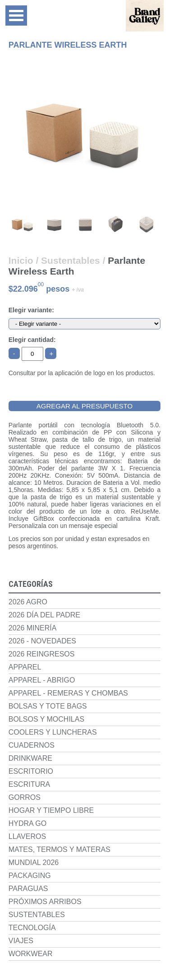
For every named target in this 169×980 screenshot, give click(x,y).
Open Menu (16, 16)
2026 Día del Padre (44, 615)
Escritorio (31, 771)
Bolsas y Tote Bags (48, 706)
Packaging (30, 876)
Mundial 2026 (34, 862)
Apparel (25, 667)
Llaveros (27, 836)
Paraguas (28, 889)
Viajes (21, 941)
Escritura (29, 784)
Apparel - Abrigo (42, 680)
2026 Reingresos (42, 654)
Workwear (31, 954)
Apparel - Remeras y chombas (68, 693)
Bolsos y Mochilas (46, 719)
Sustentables (37, 915)
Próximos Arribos (45, 902)
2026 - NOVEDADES (42, 641)
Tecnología (32, 928)
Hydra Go (27, 823)
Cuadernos (32, 745)
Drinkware (30, 758)
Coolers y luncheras (53, 732)
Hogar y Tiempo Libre (51, 810)
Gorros (25, 797)
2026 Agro (28, 602)
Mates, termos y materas (59, 849)
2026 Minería (33, 628)
